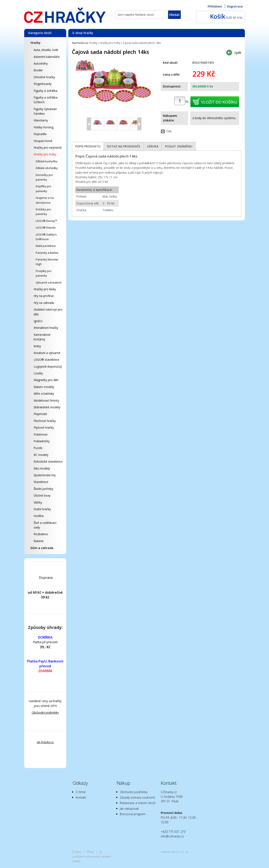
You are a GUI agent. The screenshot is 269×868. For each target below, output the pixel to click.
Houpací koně (43, 141)
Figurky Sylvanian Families (45, 111)
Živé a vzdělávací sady (45, 525)
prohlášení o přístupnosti (86, 856)
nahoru (78, 852)
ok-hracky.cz (45, 742)
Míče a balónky (44, 394)
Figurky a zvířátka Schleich (45, 100)
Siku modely (42, 468)
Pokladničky (42, 441)
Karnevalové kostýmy (42, 337)
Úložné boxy (42, 495)
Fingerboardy (43, 84)
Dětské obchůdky (47, 168)
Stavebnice (41, 482)
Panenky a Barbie (47, 253)
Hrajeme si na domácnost (45, 200)
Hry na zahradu (44, 303)
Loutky (38, 373)
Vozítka (39, 516)
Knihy (37, 346)
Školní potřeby (43, 489)
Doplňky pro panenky (44, 189)
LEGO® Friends (46, 228)
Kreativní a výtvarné (47, 353)
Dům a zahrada (42, 548)
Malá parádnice (46, 246)
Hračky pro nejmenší (48, 148)
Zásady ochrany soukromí (137, 797)
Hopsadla (40, 134)
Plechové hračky (45, 421)
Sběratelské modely (47, 407)
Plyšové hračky (44, 427)
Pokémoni (41, 434)
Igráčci (38, 321)
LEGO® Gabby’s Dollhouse (46, 237)
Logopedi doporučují (48, 366)
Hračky (36, 43)
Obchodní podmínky (45, 712)
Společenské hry (45, 475)
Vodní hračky (42, 509)
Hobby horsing (44, 127)
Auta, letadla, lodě (46, 50)
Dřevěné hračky (44, 77)
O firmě (81, 792)
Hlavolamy (41, 120)
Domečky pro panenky (44, 177)
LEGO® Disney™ (46, 221)
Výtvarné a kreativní (49, 282)
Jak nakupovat (129, 809)
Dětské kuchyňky (47, 161)
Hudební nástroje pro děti (48, 312)
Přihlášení (215, 6)
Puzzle (38, 448)
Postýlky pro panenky (44, 273)
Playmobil (40, 414)
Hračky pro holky (45, 154)
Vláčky (38, 502)
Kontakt (81, 797)
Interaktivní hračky (46, 328)
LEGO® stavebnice (46, 360)
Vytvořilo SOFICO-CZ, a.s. (175, 852)
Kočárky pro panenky (43, 212)
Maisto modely (44, 387)
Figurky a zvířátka (45, 91)
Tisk (169, 131)
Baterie (39, 541)
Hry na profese (44, 296)
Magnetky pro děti (46, 380)
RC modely (41, 455)
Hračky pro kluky (45, 289)
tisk (92, 852)
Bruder (38, 70)
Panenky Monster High (47, 262)
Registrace (235, 6)
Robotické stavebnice (48, 461)
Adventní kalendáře (47, 57)
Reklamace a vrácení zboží (138, 803)
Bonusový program (133, 814)
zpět (238, 53)
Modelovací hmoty (46, 400)
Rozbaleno (41, 534)
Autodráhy (41, 63)
